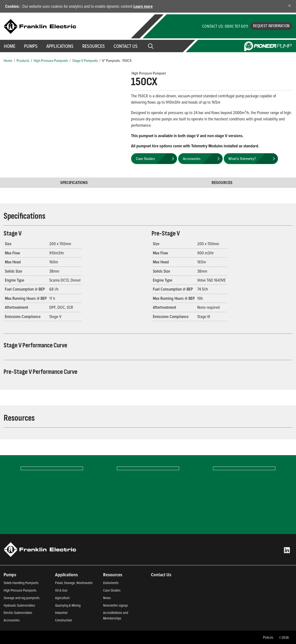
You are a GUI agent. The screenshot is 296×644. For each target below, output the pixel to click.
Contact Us (126, 46)
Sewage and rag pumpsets (22, 598)
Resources (94, 46)
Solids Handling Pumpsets (21, 583)
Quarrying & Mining (68, 605)
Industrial (61, 613)
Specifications (74, 182)
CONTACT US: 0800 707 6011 (225, 26)
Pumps (10, 575)
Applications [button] (60, 46)
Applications (66, 575)
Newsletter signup (115, 605)
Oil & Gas (61, 590)
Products (23, 60)
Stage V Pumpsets (85, 60)
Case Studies (112, 590)
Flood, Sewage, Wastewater (74, 583)
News (107, 598)
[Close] (290, 5)
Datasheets (111, 583)
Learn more (143, 6)
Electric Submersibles (18, 613)
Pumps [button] (31, 46)
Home (8, 60)
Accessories (12, 620)
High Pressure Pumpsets (51, 60)
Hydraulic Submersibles (19, 605)
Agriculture (62, 598)
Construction (64, 620)
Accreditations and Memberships (116, 615)
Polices (268, 637)
